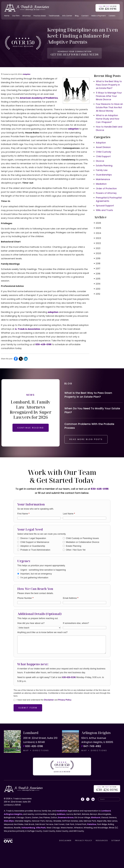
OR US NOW (107, 789)
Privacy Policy (65, 700)
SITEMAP (116, 841)
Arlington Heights (13, 814)
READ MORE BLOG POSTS (86, 439)
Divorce (100, 161)
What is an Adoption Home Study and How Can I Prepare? (108, 119)
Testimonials (54, 16)
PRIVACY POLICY (84, 841)
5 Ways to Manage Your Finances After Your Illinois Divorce (109, 96)
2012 (97, 294)
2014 (97, 284)
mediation (62, 811)
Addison (61, 814)
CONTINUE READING (31, 428)
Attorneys (27, 16)
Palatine (92, 824)
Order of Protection (106, 188)
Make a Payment (99, 16)
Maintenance (103, 179)
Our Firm (16, 16)
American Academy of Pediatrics (39, 98)
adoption (73, 129)
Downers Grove (66, 818)
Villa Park (41, 828)
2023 (97, 238)
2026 (97, 223)
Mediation (101, 184)
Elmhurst (96, 818)
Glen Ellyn (9, 821)
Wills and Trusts (104, 210)
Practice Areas (40, 16)
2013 (97, 289)
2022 (97, 243)
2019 (97, 258)
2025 (98, 228)
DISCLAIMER (65, 841)
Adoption (27, 74)
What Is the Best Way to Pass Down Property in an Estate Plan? (109, 85)
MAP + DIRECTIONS (36, 750)
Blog (77, 16)
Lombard (106, 811)
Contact (85, 16)
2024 (98, 233)
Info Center (67, 16)
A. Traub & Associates (28, 329)
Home (7, 16)
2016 (97, 274)
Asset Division (103, 147)
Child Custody (104, 152)
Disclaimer (49, 700)
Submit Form (28, 708)
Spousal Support (105, 206)
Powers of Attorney (106, 193)
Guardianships (104, 175)
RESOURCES (102, 841)
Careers (112, 16)
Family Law (102, 170)
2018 (97, 263)
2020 (97, 253)
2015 (97, 279)
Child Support (103, 156)
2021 (97, 248)
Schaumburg (28, 828)
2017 (97, 269)
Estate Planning (104, 166)
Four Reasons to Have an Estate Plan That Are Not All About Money (109, 107)
